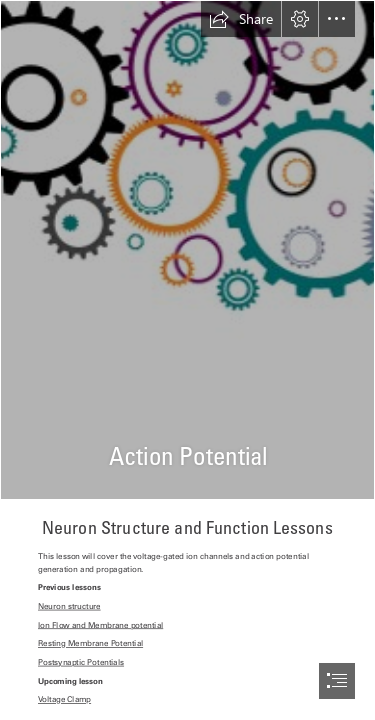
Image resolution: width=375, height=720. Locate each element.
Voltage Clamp (64, 700)
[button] (241, 19)
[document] (187, 360)
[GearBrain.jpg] (187, 250)
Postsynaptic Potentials (81, 663)
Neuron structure (69, 607)
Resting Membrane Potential (90, 644)
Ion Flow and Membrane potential (100, 625)
